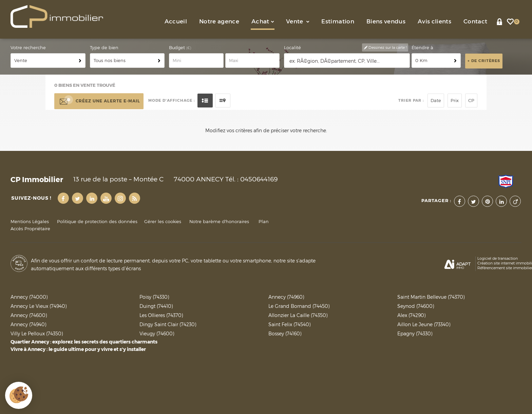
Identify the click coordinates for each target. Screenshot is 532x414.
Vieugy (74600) (157, 333)
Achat (263, 22)
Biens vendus (386, 22)
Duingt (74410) (156, 306)
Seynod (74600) (416, 306)
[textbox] (347, 61)
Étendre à (422, 48)
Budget (178, 48)
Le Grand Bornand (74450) (299, 306)
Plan (264, 222)
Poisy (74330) (154, 297)
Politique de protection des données (97, 222)
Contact (475, 22)
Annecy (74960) (286, 297)
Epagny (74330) (415, 333)
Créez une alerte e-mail (99, 101)
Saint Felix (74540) (289, 324)
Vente (298, 22)
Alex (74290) (411, 315)
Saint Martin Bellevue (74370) (431, 297)
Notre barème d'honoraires (220, 222)
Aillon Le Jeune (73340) (424, 324)
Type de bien (104, 48)
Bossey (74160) (285, 333)
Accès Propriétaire (30, 229)
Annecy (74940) (28, 324)
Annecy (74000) (29, 297)
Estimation (338, 22)
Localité (292, 48)
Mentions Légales (30, 222)
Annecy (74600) (29, 315)
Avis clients (434, 22)
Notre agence (219, 22)
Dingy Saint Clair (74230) (168, 324)
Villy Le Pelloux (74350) (37, 333)
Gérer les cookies (163, 222)
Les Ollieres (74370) (161, 315)
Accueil (176, 22)
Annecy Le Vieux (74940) (39, 306)
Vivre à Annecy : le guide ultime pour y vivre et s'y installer (78, 349)
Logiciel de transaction (498, 259)
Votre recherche (28, 48)
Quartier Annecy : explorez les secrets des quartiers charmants (84, 342)
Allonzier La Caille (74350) (298, 315)
